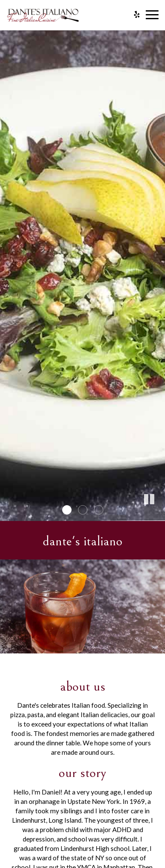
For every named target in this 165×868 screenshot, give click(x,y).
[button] (159, 515)
